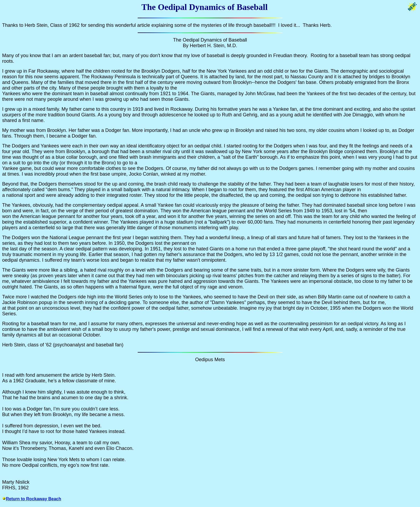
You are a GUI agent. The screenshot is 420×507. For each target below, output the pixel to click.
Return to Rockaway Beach (33, 499)
